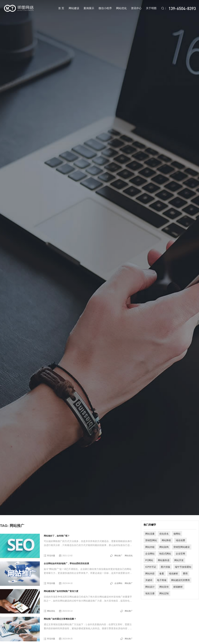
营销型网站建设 (182, 547)
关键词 (149, 580)
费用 (185, 574)
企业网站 (118, 583)
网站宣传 (164, 587)
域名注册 (150, 593)
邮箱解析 (178, 587)
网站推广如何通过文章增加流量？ (60, 619)
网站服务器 (164, 560)
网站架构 (164, 547)
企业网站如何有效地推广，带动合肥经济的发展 (66, 563)
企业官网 (180, 554)
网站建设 (74, 8)
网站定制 (164, 593)
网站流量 (150, 534)
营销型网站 (151, 540)
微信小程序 (105, 8)
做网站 (177, 534)
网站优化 (121, 8)
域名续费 (180, 540)
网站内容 (150, 574)
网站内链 (150, 547)
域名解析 (173, 574)
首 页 (61, 8)
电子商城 (162, 580)
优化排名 (164, 534)
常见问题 (51, 556)
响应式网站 (165, 554)
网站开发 (179, 560)
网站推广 (118, 556)
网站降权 (166, 540)
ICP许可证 (151, 567)
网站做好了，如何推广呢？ (57, 536)
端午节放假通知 (183, 567)
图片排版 (166, 567)
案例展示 (89, 8)
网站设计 (150, 587)
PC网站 (149, 560)
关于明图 (151, 8)
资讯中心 (136, 8)
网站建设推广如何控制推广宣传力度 (61, 591)
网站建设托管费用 (180, 580)
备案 (162, 574)
